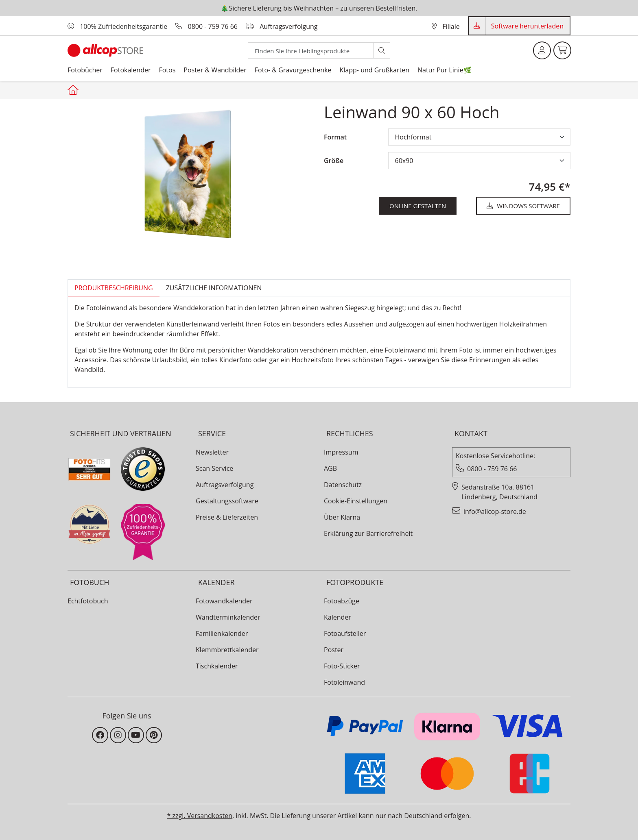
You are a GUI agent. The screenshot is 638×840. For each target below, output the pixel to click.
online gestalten (418, 206)
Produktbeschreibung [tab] (114, 288)
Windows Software (523, 206)
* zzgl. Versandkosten (200, 816)
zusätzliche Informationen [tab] (214, 288)
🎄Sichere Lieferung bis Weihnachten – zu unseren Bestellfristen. (319, 8)
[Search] (311, 50)
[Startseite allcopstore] (74, 90)
